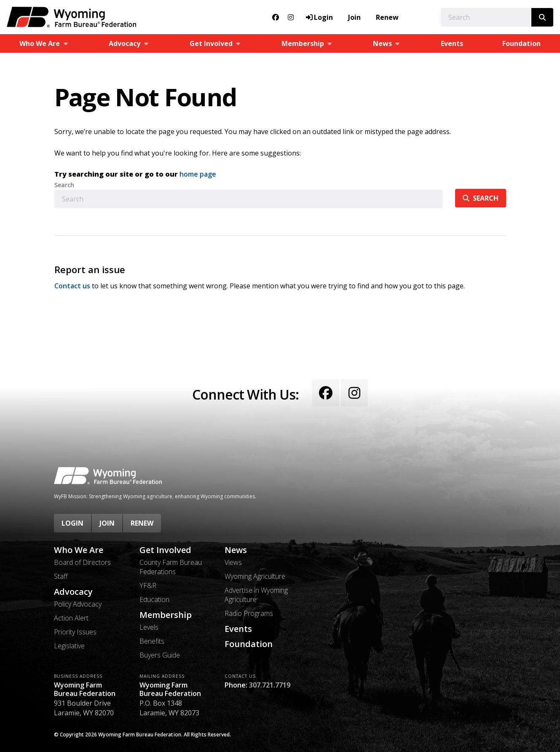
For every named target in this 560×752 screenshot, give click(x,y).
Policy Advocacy (78, 604)
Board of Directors (82, 562)
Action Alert (71, 618)
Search (64, 185)
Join (354, 17)
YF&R (148, 585)
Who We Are (79, 550)
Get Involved (165, 550)
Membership (166, 615)
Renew (387, 17)
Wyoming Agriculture (255, 576)
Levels (149, 627)
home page (198, 174)
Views (233, 562)
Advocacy (73, 592)
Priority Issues (75, 632)
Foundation (521, 43)
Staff (61, 576)
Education (154, 599)
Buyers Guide (160, 655)
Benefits (152, 641)
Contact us (72, 286)
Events (452, 43)
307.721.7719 (270, 685)
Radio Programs (249, 613)
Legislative (69, 646)
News (236, 550)
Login (72, 523)
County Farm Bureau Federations (171, 567)
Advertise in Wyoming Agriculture (256, 595)
